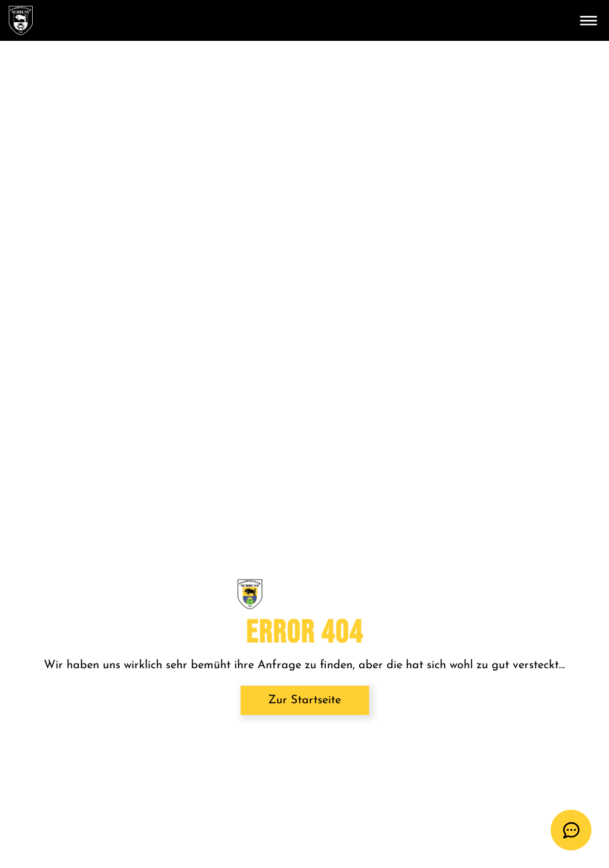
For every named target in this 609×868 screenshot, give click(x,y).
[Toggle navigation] (589, 20)
